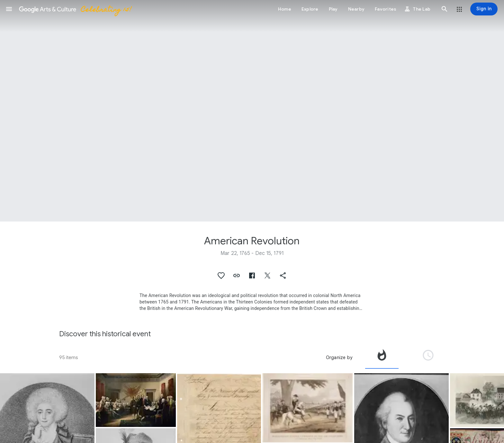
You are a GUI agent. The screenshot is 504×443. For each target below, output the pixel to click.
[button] (9, 9)
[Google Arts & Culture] (75, 9)
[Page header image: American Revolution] (252, 111)
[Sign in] (484, 9)
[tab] (382, 357)
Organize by (339, 357)
